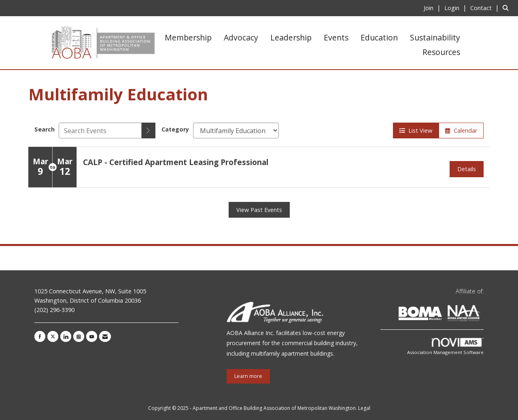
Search (45, 129)
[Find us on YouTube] (92, 336)
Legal (364, 408)
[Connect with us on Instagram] (79, 336)
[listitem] (433, 8)
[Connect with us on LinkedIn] (66, 336)
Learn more (248, 376)
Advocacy (241, 37)
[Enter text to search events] (100, 130)
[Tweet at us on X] (53, 336)
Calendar (461, 130)
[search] (149, 130)
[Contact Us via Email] (105, 336)
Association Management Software (445, 347)
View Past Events (259, 210)
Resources (441, 52)
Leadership (291, 37)
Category (175, 129)
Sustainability (435, 37)
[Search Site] (507, 8)
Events (336, 37)
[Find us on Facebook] (40, 336)
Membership (188, 37)
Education (379, 37)
